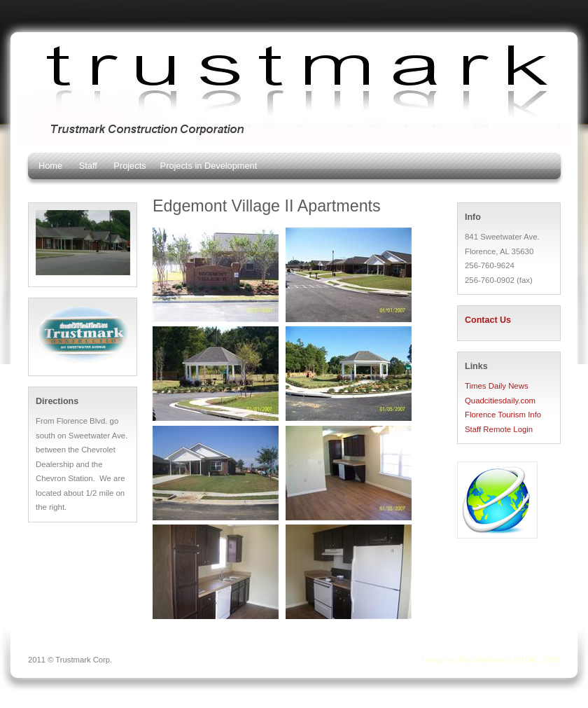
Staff (88, 166)
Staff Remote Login (499, 429)
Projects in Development (209, 166)
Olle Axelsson (482, 660)
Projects (129, 166)
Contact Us (488, 320)
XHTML (526, 660)
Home (50, 166)
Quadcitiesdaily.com (500, 401)
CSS (552, 660)
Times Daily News (497, 386)
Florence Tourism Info (503, 415)
